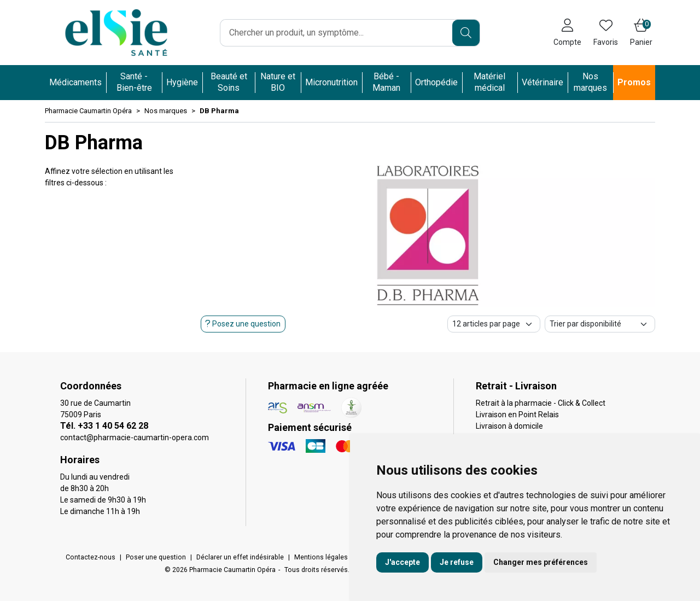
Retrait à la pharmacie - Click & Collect (541, 403)
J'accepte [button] (402, 562)
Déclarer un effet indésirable (240, 557)
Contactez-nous (91, 557)
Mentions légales (321, 557)
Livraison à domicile (509, 426)
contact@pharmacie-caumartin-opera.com (135, 437)
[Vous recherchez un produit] (337, 33)
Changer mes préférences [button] (541, 562)
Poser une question (156, 557)
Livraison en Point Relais (517, 415)
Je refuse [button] (457, 562)
